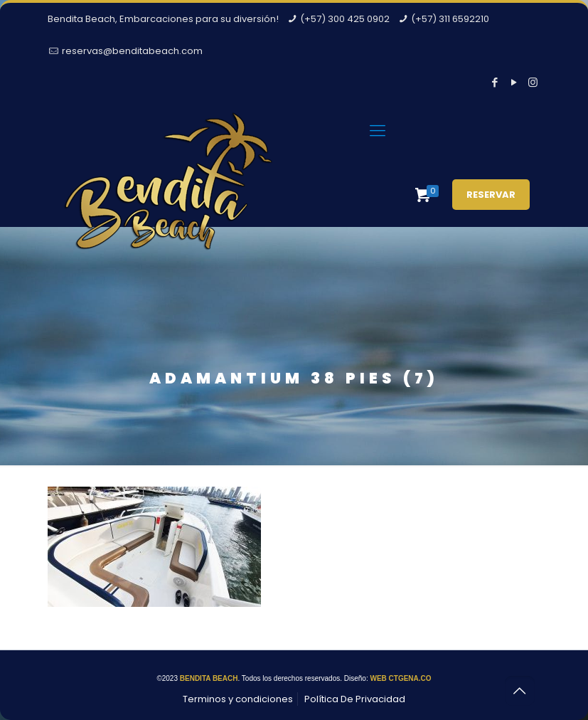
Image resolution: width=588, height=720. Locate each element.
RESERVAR (491, 195)
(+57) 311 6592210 (450, 19)
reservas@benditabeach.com (132, 51)
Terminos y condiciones (238, 699)
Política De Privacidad (355, 699)
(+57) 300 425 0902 (345, 19)
